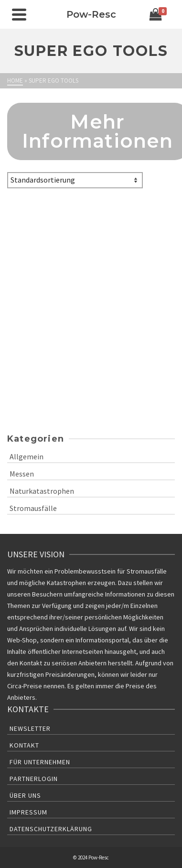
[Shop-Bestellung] (75, 180)
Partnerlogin (34, 779)
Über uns (25, 795)
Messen (22, 474)
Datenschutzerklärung (51, 829)
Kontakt (24, 745)
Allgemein (27, 456)
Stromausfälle (33, 508)
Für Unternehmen (40, 762)
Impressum (28, 812)
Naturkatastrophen (42, 491)
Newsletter (30, 728)
